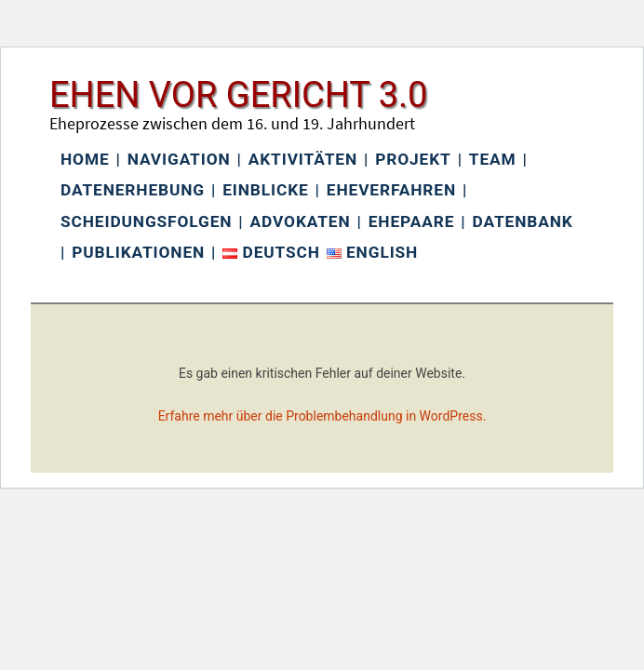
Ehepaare (412, 221)
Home (85, 159)
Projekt (413, 159)
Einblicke (265, 190)
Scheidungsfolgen (146, 221)
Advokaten (301, 221)
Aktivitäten (303, 159)
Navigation (179, 159)
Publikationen (138, 252)
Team (493, 159)
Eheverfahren (391, 190)
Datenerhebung (133, 190)
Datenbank (523, 221)
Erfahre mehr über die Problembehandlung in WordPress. (322, 416)
